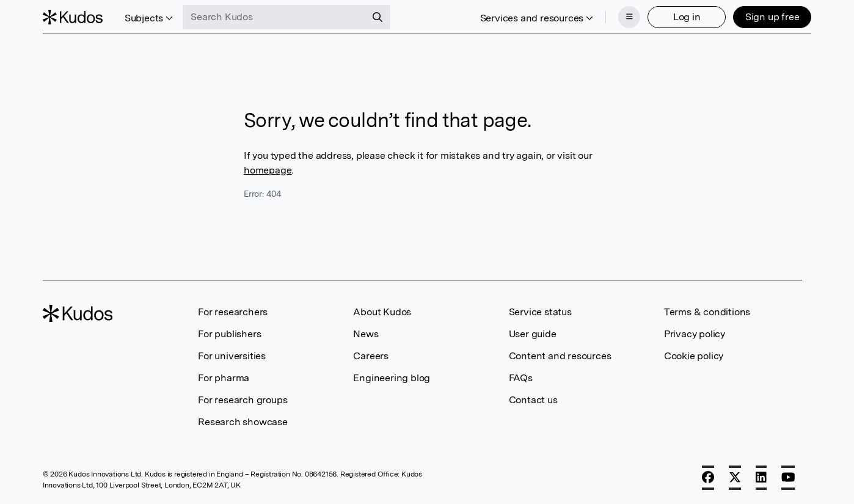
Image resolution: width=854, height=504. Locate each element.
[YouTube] (788, 478)
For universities (232, 356)
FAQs (521, 378)
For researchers (233, 312)
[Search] (378, 17)
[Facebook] (708, 478)
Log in (687, 17)
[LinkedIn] (761, 478)
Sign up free (772, 17)
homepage (268, 170)
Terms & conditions (707, 312)
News (366, 334)
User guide (533, 334)
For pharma (224, 378)
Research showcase (243, 422)
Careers (371, 356)
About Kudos (382, 312)
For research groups (243, 400)
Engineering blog (392, 378)
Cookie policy (694, 356)
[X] (735, 478)
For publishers (229, 334)
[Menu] (629, 17)
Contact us (533, 400)
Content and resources (560, 356)
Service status (540, 312)
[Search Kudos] (274, 17)
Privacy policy (695, 334)
